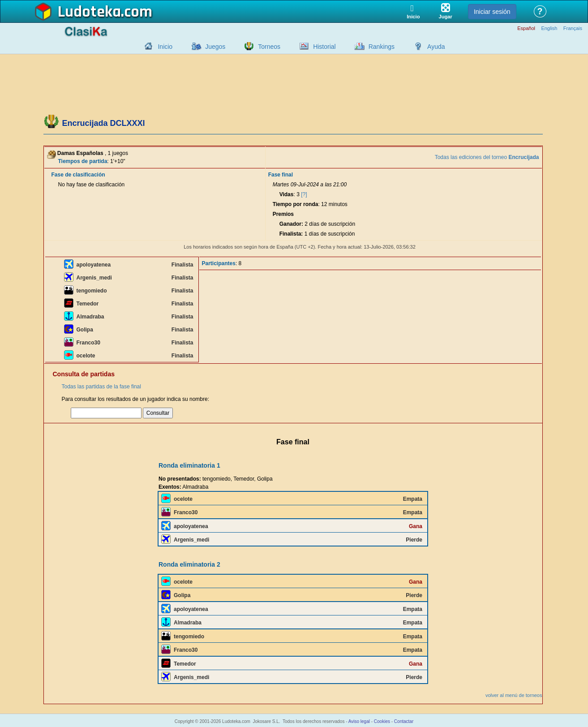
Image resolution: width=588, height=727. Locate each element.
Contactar (404, 721)
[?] (304, 194)
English (549, 28)
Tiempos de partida (83, 161)
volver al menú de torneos (514, 695)
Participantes (219, 263)
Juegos (215, 47)
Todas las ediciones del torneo (487, 157)
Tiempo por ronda (296, 204)
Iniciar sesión (492, 12)
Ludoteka (89, 12)
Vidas (287, 194)
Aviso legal (359, 721)
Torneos (269, 47)
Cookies (382, 721)
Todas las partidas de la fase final (101, 387)
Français (573, 28)
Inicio (165, 47)
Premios (283, 214)
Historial (324, 47)
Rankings (382, 47)
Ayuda (436, 47)
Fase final (281, 175)
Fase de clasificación (78, 175)
